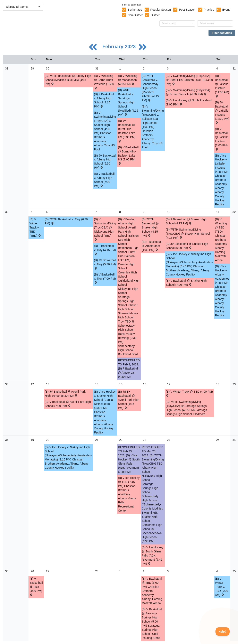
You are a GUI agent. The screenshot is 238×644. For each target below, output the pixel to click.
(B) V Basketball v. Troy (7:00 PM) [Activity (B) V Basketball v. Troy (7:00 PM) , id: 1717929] (105, 278)
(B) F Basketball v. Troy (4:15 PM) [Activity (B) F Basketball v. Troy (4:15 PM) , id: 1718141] (105, 250)
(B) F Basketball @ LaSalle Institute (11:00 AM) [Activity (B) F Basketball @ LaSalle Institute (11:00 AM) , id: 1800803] (222, 86)
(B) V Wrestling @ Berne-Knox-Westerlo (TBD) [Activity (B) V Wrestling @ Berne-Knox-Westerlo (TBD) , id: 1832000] (104, 82)
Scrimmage (135, 10)
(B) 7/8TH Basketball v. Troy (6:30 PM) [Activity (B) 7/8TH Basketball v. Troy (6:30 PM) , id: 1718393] (66, 221)
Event (226, 10)
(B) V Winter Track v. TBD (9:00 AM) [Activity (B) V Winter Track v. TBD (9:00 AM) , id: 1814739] (222, 587)
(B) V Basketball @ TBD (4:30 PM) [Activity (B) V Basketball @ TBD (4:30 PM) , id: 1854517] (36, 586)
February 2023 (120, 46)
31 (7, 68)
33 (7, 384)
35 (7, 571)
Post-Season (187, 10)
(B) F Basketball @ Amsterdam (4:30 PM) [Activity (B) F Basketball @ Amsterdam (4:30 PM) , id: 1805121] (152, 246)
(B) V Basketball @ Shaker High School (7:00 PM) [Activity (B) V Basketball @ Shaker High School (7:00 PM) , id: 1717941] (186, 283)
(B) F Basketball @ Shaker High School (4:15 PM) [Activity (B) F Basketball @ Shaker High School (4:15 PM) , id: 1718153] (186, 221)
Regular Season (161, 10)
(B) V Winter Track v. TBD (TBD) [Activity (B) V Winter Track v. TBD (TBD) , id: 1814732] (35, 227)
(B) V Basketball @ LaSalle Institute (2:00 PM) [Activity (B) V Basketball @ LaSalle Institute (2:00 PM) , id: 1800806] (222, 139)
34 (7, 440)
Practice (209, 10)
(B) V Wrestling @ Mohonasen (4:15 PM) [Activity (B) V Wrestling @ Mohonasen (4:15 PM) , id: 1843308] (128, 80)
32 (7, 212)
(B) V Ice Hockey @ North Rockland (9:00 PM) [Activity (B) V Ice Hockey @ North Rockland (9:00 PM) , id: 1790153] (189, 102)
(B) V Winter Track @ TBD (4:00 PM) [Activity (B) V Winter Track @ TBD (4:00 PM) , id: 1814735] (189, 393)
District (155, 15)
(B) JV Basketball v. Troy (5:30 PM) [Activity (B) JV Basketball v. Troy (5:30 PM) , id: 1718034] (105, 264)
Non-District (135, 15)
